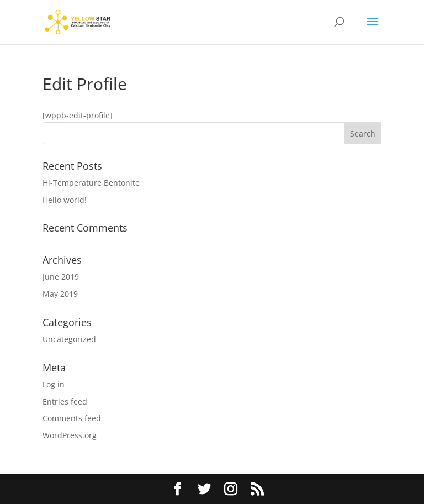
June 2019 (61, 277)
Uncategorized (69, 339)
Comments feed (72, 418)
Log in (54, 384)
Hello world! (65, 200)
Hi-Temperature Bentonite (91, 183)
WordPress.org (70, 435)
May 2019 (60, 294)
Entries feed (65, 401)
